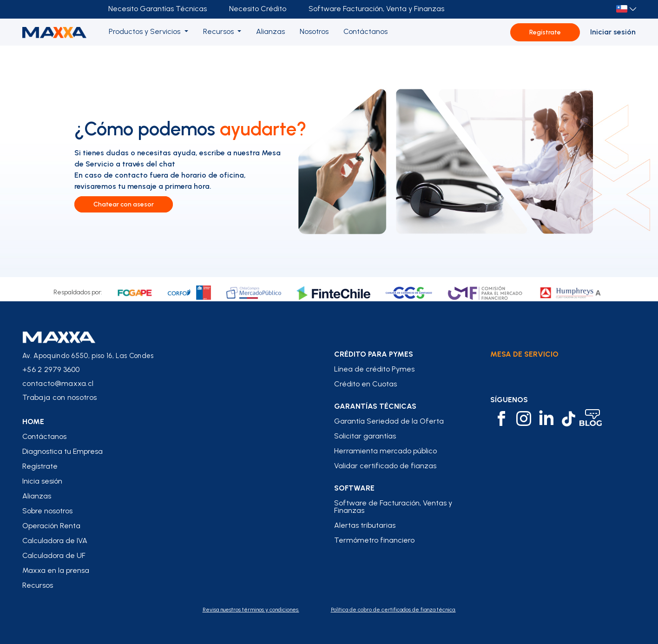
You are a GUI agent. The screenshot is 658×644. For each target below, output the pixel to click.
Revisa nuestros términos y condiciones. (251, 610)
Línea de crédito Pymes (374, 369)
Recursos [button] (219, 31)
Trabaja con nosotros (59, 397)
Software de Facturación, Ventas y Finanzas (393, 507)
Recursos (38, 585)
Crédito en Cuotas (365, 384)
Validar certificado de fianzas (385, 466)
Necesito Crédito (258, 9)
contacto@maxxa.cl (58, 383)
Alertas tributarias (365, 525)
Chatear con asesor (124, 204)
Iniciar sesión (613, 32)
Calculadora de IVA (55, 541)
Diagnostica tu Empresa (63, 451)
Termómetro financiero (374, 540)
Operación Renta (51, 526)
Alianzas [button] (270, 31)
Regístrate (545, 32)
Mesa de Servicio (524, 354)
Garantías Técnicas (375, 406)
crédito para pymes (374, 354)
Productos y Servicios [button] (145, 31)
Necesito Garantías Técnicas (158, 9)
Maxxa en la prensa (56, 571)
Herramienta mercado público (385, 451)
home (33, 422)
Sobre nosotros (47, 511)
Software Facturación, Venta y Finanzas (376, 9)
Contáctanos (44, 437)
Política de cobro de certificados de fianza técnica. (393, 610)
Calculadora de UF (54, 556)
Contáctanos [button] (365, 31)
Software (354, 488)
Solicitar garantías (365, 436)
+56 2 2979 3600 (51, 369)
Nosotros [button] (314, 31)
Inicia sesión (42, 481)
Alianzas (37, 496)
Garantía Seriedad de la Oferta (389, 421)
